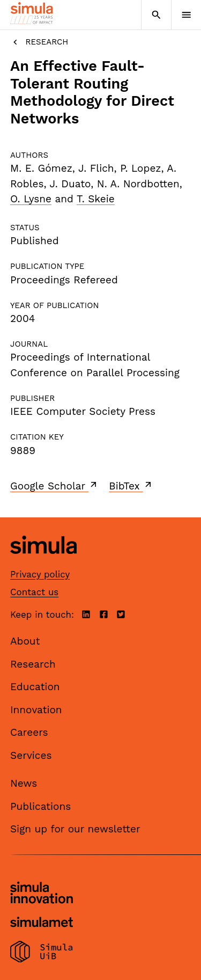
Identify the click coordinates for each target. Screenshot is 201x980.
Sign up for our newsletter (75, 829)
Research (39, 42)
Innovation (36, 710)
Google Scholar (54, 486)
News (24, 783)
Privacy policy (40, 574)
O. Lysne (31, 199)
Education (35, 687)
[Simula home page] (43, 562)
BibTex (131, 486)
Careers (29, 732)
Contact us (34, 592)
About (25, 641)
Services (31, 755)
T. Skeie (96, 199)
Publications (40, 806)
